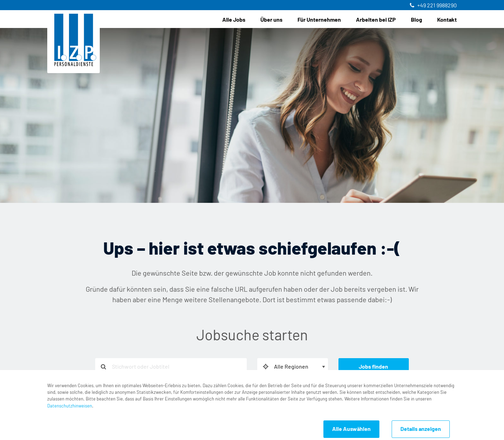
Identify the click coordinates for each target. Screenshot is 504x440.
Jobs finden (373, 367)
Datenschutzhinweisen (70, 406)
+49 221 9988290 (437, 6)
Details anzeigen (421, 429)
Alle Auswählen (351, 429)
